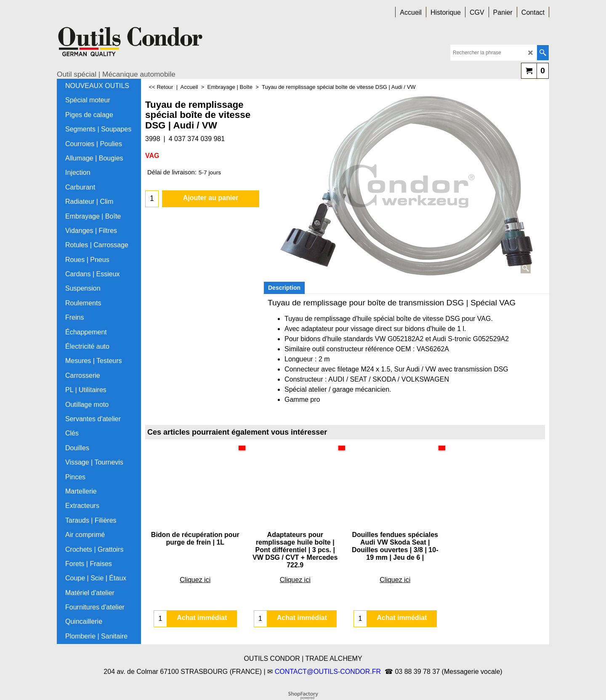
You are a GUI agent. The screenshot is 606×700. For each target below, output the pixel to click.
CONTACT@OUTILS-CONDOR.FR (328, 672)
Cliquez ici (195, 557)
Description (284, 288)
